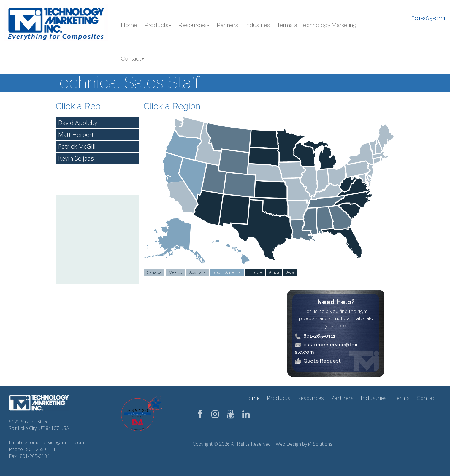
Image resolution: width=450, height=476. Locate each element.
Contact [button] (132, 58)
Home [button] (129, 25)
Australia (198, 272)
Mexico (175, 272)
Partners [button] (227, 25)
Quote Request (322, 361)
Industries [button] (258, 25)
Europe (255, 272)
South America (227, 272)
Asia (290, 272)
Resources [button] (194, 25)
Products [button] (158, 25)
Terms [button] (402, 398)
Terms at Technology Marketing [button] (317, 25)
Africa (274, 272)
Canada (154, 272)
